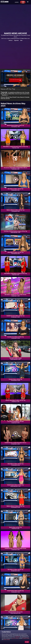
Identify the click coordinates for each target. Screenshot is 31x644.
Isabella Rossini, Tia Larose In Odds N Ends (15, 548)
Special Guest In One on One (15, 612)
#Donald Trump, (16, 97)
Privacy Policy (26, 638)
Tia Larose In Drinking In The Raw (15, 421)
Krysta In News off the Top (15, 379)
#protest (8, 99)
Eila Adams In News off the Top (15, 189)
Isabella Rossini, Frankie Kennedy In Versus (15, 443)
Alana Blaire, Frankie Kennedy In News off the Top (15, 147)
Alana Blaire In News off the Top (15, 252)
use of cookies (15, 638)
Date (21, 40)
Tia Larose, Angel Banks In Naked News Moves (15, 168)
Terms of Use (7, 640)
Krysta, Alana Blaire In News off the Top (15, 400)
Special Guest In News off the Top (15, 125)
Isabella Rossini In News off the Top (15, 316)
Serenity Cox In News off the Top (15, 337)
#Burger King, (9, 97)
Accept (27, 642)
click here (17, 637)
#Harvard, (3, 97)
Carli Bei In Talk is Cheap (15, 358)
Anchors (11, 40)
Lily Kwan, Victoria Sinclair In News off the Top (15, 231)
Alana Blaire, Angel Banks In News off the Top (15, 273)
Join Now (23, 2)
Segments (16, 40)
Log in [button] (17, 2)
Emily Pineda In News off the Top (15, 485)
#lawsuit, (22, 97)
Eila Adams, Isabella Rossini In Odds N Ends (15, 295)
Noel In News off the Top (15, 527)
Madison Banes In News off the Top (15, 210)
